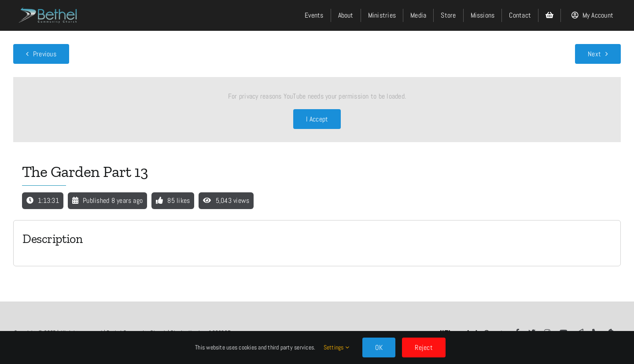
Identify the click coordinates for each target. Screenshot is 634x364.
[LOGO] (48, 5)
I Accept (317, 119)
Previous (45, 54)
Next (594, 54)
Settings (336, 347)
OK (379, 347)
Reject (424, 347)
